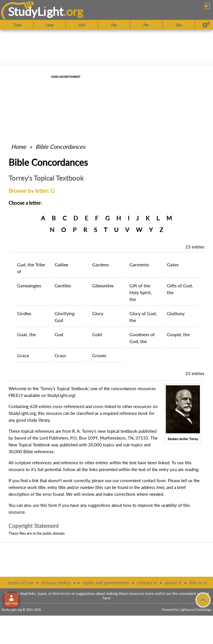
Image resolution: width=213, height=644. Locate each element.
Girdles (24, 313)
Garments (139, 264)
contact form (154, 480)
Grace (23, 355)
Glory (98, 313)
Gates (173, 264)
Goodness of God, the (142, 338)
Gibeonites (103, 286)
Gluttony (176, 313)
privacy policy (56, 583)
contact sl (146, 583)
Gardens (101, 264)
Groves (99, 355)
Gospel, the (178, 334)
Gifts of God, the (180, 289)
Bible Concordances (60, 147)
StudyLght (36, 11)
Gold (97, 334)
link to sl (198, 583)
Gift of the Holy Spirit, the (141, 292)
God (59, 334)
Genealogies (29, 286)
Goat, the (26, 334)
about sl (173, 583)
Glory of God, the (143, 317)
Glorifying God (65, 317)
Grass (60, 355)
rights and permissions (105, 583)
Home (19, 147)
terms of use (20, 583)
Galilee (61, 264)
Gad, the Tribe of (31, 268)
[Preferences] (206, 25)
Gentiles (63, 286)
